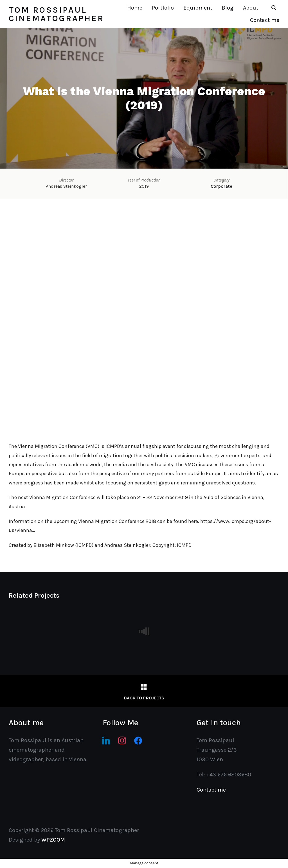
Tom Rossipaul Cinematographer (56, 14)
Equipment (198, 8)
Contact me (265, 20)
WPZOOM (53, 840)
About (251, 8)
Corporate (221, 186)
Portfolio (163, 8)
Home (135, 8)
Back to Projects (144, 698)
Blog (228, 8)
